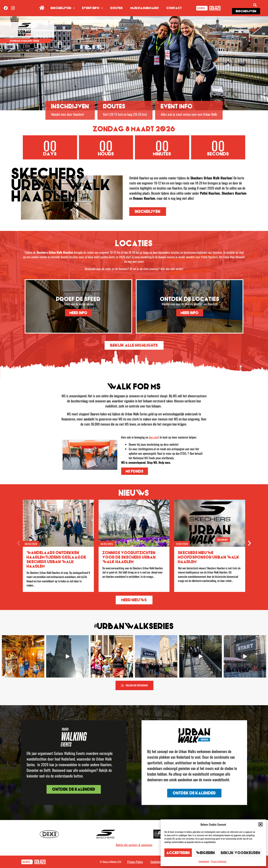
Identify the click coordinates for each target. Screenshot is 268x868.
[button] (260, 824)
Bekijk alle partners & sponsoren (134, 845)
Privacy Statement (219, 861)
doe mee (154, 437)
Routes (117, 8)
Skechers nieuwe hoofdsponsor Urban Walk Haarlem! (209, 557)
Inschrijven (63, 8)
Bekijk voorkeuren (241, 853)
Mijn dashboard (145, 8)
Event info (93, 8)
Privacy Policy (135, 862)
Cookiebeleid (204, 861)
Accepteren (178, 853)
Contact (174, 8)
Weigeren (205, 853)
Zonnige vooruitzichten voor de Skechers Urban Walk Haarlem (129, 557)
